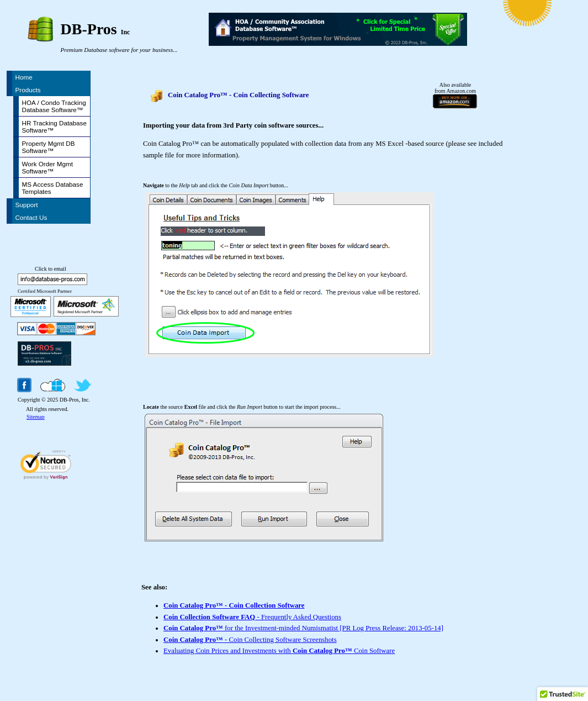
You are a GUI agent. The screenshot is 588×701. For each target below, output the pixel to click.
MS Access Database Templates (53, 188)
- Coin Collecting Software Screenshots (250, 640)
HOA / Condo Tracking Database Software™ (54, 106)
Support (27, 205)
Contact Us (31, 217)
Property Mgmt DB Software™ (49, 147)
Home (24, 77)
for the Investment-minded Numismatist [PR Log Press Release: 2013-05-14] (303, 628)
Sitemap (36, 417)
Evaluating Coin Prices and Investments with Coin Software (279, 651)
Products (28, 90)
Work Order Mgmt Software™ (48, 167)
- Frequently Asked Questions (252, 617)
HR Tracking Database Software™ (54, 127)
